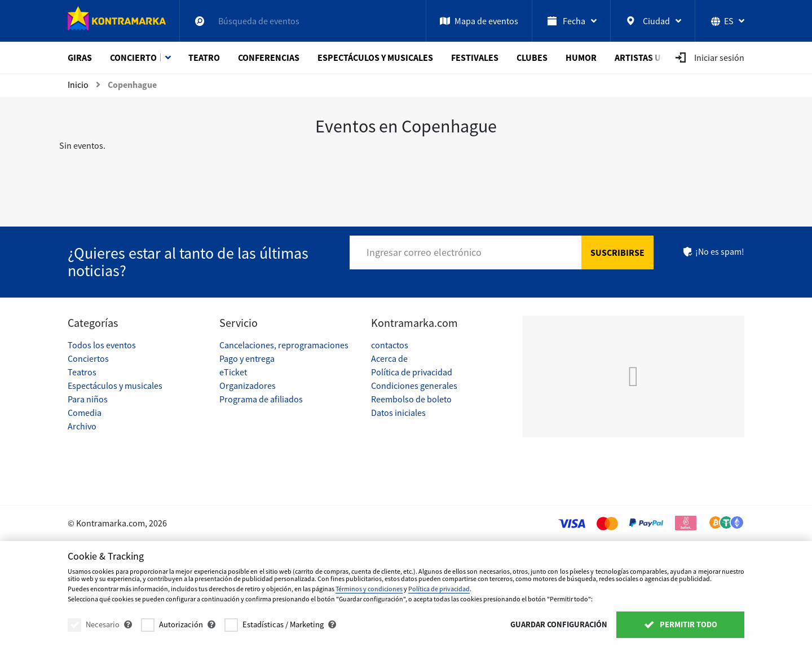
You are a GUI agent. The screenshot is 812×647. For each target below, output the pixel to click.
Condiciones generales (414, 385)
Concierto (133, 57)
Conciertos (88, 358)
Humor (581, 57)
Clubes (532, 57)
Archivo (82, 426)
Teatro (204, 57)
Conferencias (269, 57)
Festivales (475, 57)
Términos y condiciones (369, 589)
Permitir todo (680, 624)
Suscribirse (617, 252)
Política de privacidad (412, 372)
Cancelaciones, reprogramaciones (284, 345)
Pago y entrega (247, 358)
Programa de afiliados (261, 399)
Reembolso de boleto (411, 399)
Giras (80, 57)
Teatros (82, 372)
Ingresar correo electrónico (424, 252)
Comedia (85, 413)
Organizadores (248, 385)
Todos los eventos (102, 345)
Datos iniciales (398, 413)
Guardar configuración (559, 624)
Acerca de (389, 358)
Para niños (88, 399)
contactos (390, 345)
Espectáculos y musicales (375, 57)
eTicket (233, 372)
